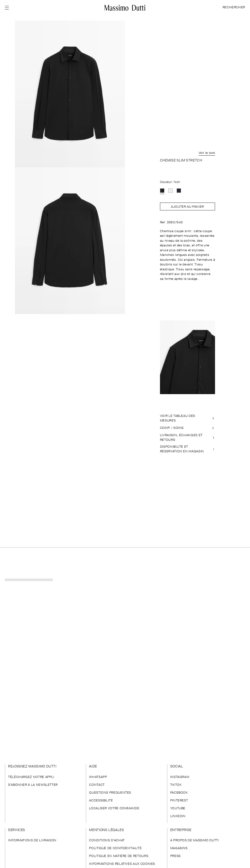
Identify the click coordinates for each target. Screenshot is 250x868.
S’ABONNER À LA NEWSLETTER (33, 785)
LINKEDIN (178, 816)
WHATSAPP (98, 777)
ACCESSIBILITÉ (101, 801)
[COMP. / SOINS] (188, 428)
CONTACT (97, 785)
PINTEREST (179, 801)
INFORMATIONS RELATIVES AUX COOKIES (122, 864)
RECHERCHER (234, 7)
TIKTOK (176, 785)
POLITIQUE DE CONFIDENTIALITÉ (115, 848)
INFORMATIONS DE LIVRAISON (32, 840)
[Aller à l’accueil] (125, 8)
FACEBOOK (179, 793)
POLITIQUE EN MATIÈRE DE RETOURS (119, 856)
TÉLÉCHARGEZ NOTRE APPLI (31, 777)
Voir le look (207, 153)
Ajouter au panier (187, 207)
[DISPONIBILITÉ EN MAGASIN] (188, 449)
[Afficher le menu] (8, 8)
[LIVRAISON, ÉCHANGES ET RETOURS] (188, 438)
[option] (162, 191)
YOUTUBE (178, 808)
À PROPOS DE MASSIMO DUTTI (195, 840)
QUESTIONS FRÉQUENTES (110, 793)
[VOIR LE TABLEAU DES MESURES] (188, 418)
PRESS (176, 856)
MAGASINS (179, 848)
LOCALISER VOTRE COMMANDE (114, 808)
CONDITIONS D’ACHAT (107, 840)
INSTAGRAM (180, 777)
